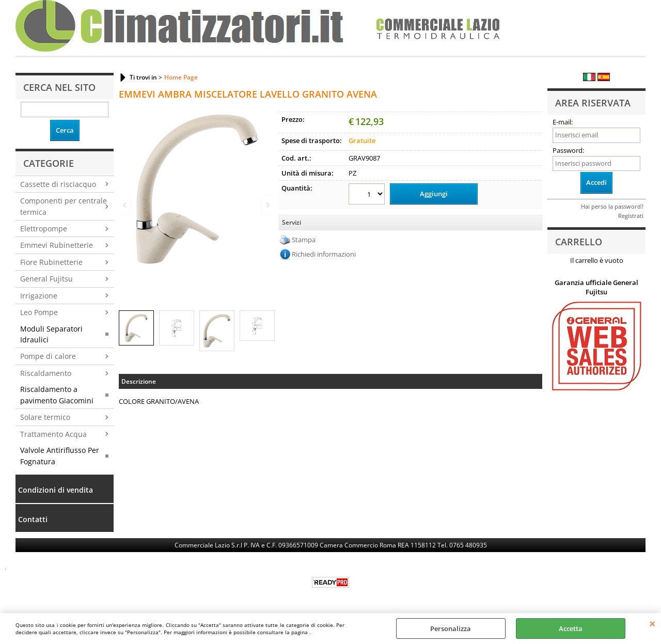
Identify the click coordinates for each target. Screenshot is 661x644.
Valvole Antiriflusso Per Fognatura (60, 455)
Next (267, 205)
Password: (568, 150)
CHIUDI (652, 623)
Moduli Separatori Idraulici (51, 334)
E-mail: (563, 122)
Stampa (304, 240)
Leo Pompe (39, 312)
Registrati (631, 216)
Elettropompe (44, 229)
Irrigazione (39, 296)
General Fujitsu (46, 279)
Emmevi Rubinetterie (57, 245)
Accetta (571, 629)
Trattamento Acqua (53, 434)
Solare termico (45, 417)
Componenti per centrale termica (64, 206)
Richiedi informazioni (324, 254)
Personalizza (451, 629)
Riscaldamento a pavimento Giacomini (57, 395)
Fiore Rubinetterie (51, 262)
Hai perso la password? (612, 206)
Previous (125, 205)
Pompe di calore (48, 356)
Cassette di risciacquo (58, 184)
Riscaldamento (46, 373)
